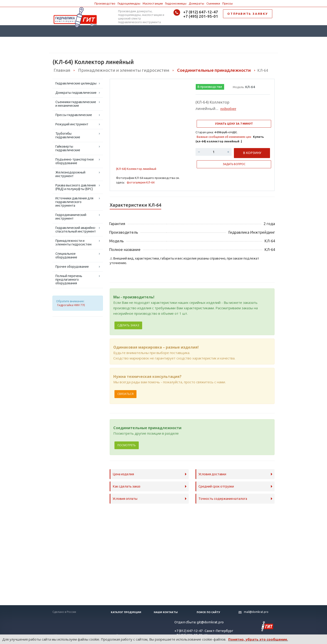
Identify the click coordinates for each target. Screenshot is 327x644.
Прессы (228, 3)
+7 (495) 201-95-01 (201, 16)
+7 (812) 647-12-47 (201, 12)
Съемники (213, 3)
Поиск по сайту (208, 612)
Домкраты (196, 3)
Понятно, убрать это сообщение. (258, 639)
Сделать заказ (128, 325)
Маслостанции (153, 3)
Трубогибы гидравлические (68, 135)
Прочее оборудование (72, 267)
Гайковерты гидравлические (68, 148)
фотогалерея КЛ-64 (141, 182)
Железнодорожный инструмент (70, 174)
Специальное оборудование (66, 255)
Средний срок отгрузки (216, 486)
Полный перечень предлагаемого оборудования (69, 280)
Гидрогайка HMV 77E (71, 305)
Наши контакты (166, 612)
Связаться (125, 394)
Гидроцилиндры (129, 3)
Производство (105, 3)
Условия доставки (212, 474)
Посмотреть (127, 445)
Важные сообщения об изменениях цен (224, 137)
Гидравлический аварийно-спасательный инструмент (76, 230)
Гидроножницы (176, 3)
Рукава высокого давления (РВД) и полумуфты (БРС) (76, 187)
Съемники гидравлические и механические (76, 104)
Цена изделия (123, 474)
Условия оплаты (125, 499)
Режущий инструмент (72, 124)
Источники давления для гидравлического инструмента (74, 202)
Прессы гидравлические (74, 115)
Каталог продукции (126, 612)
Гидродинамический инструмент (71, 217)
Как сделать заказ (126, 486)
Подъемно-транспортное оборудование (75, 161)
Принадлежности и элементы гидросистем (73, 243)
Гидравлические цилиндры (76, 83)
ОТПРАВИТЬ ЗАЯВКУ (248, 14)
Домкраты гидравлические (76, 93)
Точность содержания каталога (223, 499)
